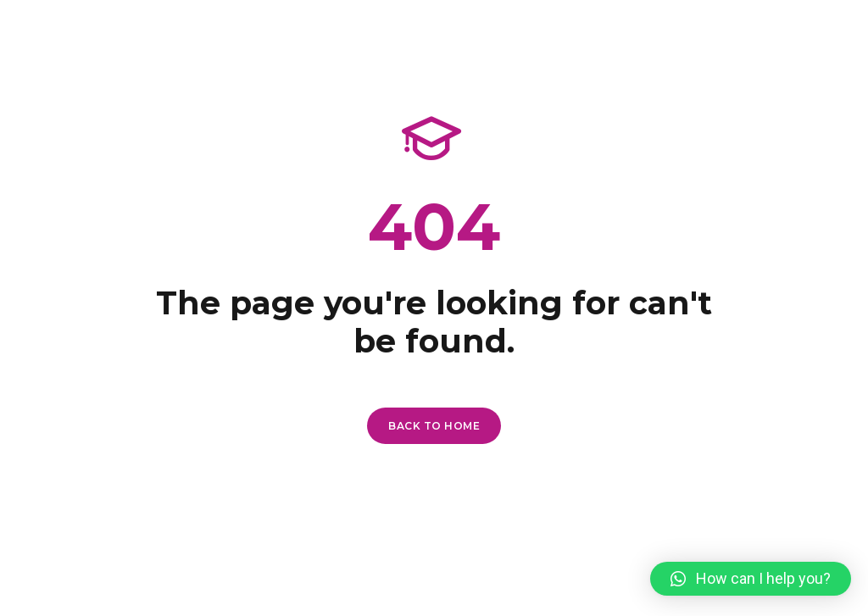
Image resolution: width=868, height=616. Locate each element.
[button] (751, 579)
